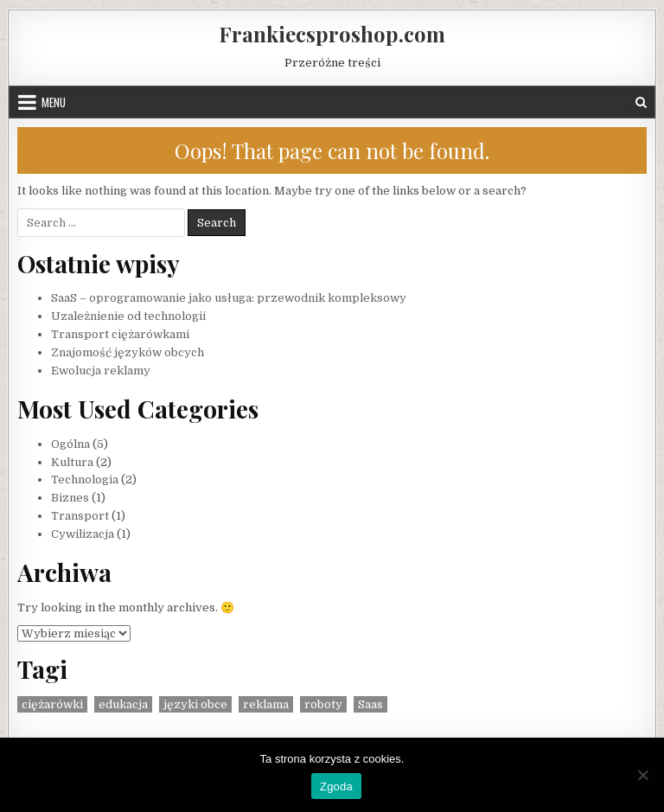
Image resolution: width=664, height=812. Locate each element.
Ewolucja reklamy (101, 371)
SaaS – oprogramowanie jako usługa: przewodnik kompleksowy (229, 298)
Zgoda (336, 786)
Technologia (85, 480)
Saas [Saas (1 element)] (370, 704)
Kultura (72, 462)
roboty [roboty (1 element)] (323, 704)
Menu (54, 102)
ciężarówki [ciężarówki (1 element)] (52, 704)
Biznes (70, 498)
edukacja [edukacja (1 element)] (123, 704)
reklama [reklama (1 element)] (266, 704)
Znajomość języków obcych (128, 352)
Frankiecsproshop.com (332, 34)
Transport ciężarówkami (120, 334)
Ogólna (70, 444)
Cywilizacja (83, 534)
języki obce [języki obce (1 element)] (195, 704)
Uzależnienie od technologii (128, 316)
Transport (80, 516)
